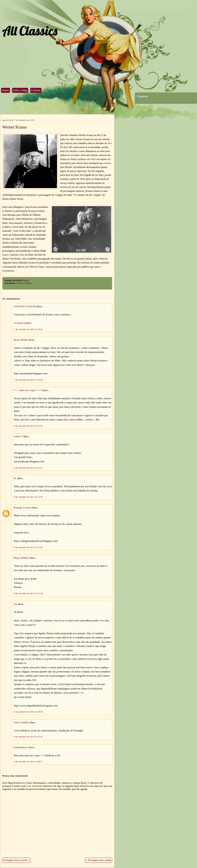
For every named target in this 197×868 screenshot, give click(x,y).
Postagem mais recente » (16, 860)
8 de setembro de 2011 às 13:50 (28, 497)
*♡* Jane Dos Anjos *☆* (28, 390)
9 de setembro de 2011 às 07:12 (28, 737)
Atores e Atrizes (24, 283)
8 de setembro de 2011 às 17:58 (28, 593)
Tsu (15, 604)
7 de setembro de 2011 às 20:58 (28, 380)
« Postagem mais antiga (99, 860)
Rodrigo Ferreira (22, 508)
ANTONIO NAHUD (25, 306)
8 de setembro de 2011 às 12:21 (28, 468)
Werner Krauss (15, 127)
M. (15, 478)
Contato (36, 90)
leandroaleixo (21, 747)
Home (5, 90)
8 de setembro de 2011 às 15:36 (28, 547)
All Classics (30, 31)
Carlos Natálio (21, 722)
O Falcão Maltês (23, 323)
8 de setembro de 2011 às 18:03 (28, 712)
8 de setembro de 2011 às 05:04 (28, 426)
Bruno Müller (21, 340)
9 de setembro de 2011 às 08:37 (28, 761)
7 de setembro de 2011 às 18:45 (28, 329)
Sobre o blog (20, 90)
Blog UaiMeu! (21, 558)
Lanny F (18, 436)
